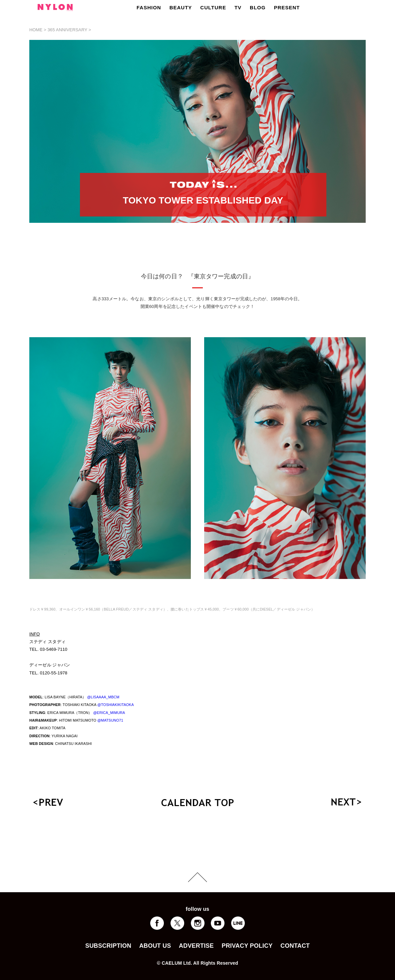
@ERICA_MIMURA (109, 713)
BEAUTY (181, 7)
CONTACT (295, 946)
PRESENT (287, 7)
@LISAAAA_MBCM (103, 697)
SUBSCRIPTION (108, 946)
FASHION (149, 7)
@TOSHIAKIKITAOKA (116, 705)
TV (238, 7)
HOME (36, 30)
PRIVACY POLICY (247, 946)
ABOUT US (155, 946)
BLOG (258, 7)
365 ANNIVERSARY (67, 30)
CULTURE (213, 7)
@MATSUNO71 (110, 720)
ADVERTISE (196, 946)
